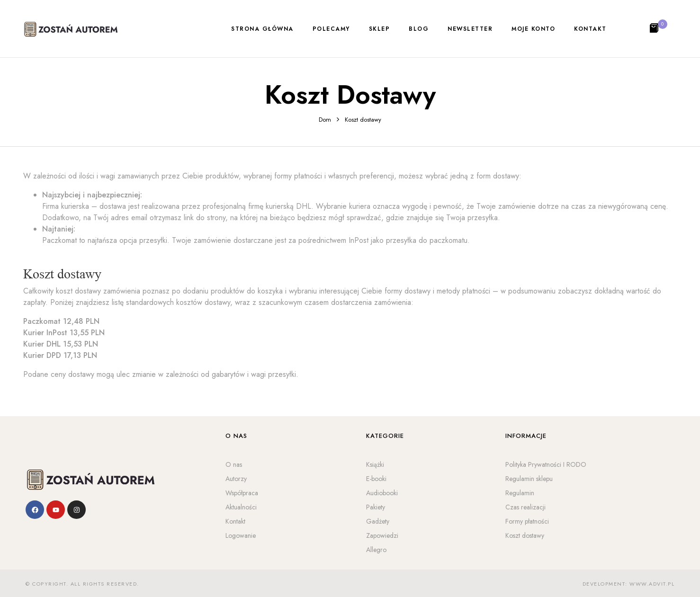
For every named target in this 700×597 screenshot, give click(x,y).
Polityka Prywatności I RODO (546, 464)
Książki (375, 464)
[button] (655, 29)
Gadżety (378, 521)
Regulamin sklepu (529, 479)
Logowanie (241, 535)
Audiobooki (382, 493)
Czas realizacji (525, 507)
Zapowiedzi (382, 535)
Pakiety (376, 507)
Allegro (376, 550)
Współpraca (242, 493)
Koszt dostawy (525, 535)
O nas (234, 464)
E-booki (376, 479)
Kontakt (235, 521)
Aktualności (241, 507)
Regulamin (520, 493)
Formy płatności (527, 521)
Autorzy (236, 479)
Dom (325, 120)
